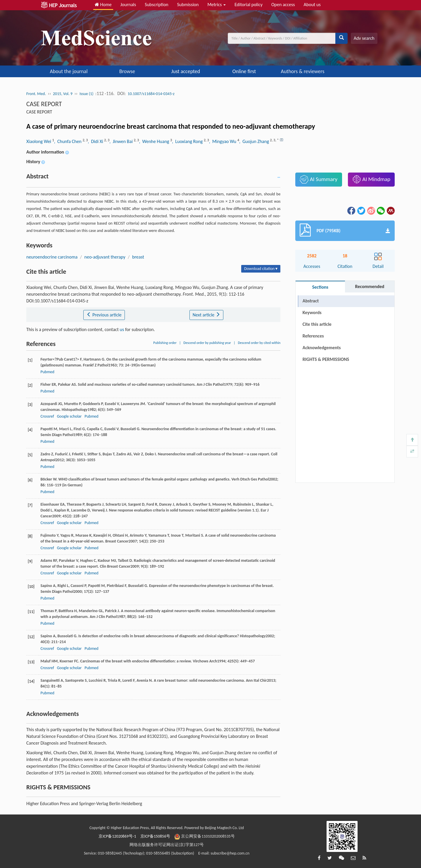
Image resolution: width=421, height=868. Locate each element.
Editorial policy (249, 5)
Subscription (156, 5)
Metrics (216, 5)
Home (103, 5)
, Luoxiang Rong (188, 141)
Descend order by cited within (259, 343)
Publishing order (165, 343)
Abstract (311, 301)
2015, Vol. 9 (63, 94)
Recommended (370, 286)
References (313, 336)
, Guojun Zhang (255, 141)
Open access (283, 5)
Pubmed (47, 372)
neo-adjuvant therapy (105, 257)
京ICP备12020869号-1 (117, 836)
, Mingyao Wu (223, 141)
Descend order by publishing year (207, 343)
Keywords (312, 312)
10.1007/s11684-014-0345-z (151, 94)
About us (312, 5)
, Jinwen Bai (121, 141)
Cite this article (317, 324)
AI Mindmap (371, 179)
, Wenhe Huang (155, 141)
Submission (188, 5)
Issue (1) (87, 94)
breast (138, 257)
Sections (320, 287)
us (122, 329)
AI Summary (319, 179)
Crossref (47, 416)
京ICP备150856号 (155, 836)
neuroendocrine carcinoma (52, 257)
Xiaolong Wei (39, 141)
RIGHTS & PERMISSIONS (326, 348)
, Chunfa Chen (68, 141)
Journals (128, 5)
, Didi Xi (96, 141)
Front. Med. (36, 94)
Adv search (364, 38)
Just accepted (186, 71)
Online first (244, 71)
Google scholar (69, 416)
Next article (206, 315)
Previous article (104, 315)
